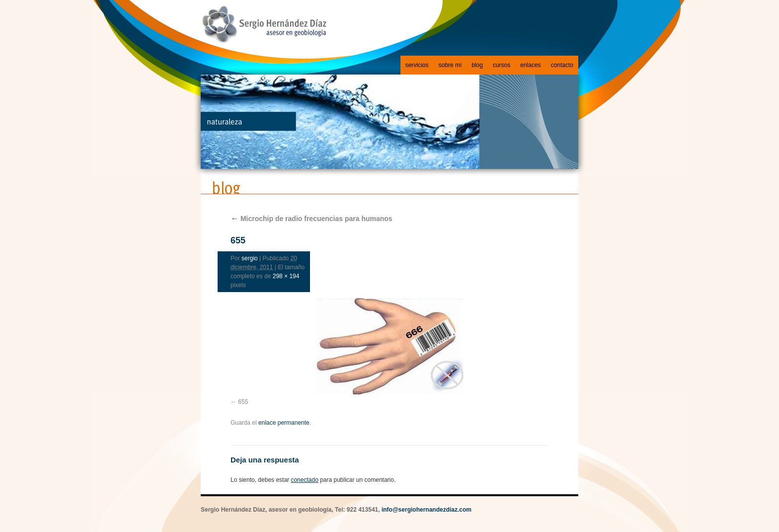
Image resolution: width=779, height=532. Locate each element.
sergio (250, 258)
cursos (502, 65)
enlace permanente (284, 423)
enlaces (530, 65)
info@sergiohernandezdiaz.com (427, 510)
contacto (562, 65)
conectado (304, 480)
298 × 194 (286, 276)
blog (477, 65)
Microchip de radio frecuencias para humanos (312, 219)
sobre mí (450, 65)
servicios (417, 65)
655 (243, 402)
